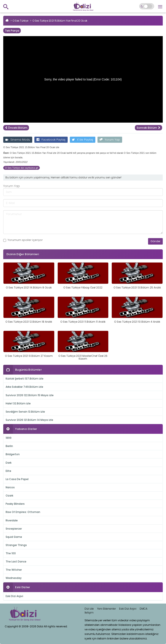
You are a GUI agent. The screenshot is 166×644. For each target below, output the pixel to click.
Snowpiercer (14, 529)
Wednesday (14, 578)
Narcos (10, 487)
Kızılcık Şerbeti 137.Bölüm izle (25, 379)
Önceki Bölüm (16, 128)
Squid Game (14, 537)
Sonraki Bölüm (148, 128)
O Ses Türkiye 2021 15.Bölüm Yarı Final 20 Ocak (60, 21)
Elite (8, 471)
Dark (9, 463)
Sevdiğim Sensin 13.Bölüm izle (25, 412)
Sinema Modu (18, 140)
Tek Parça (12, 31)
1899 (9, 438)
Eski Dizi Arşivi (14, 596)
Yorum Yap (110, 140)
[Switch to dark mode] (147, 6)
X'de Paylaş (83, 140)
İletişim (89, 613)
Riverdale (12, 520)
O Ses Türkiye (20, 21)
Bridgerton (13, 454)
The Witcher (14, 570)
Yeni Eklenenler (106, 609)
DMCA (144, 609)
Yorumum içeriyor (23, 240)
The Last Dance (16, 561)
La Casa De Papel (17, 479)
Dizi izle (89, 609)
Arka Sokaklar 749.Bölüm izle (24, 387)
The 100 (11, 553)
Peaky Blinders (15, 504)
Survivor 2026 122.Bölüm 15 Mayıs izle (30, 395)
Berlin (9, 446)
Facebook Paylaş (51, 140)
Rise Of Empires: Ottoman (23, 512)
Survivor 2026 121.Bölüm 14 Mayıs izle (29, 420)
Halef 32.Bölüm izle (18, 403)
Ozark (9, 496)
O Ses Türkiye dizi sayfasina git (22, 168)
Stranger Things (16, 545)
